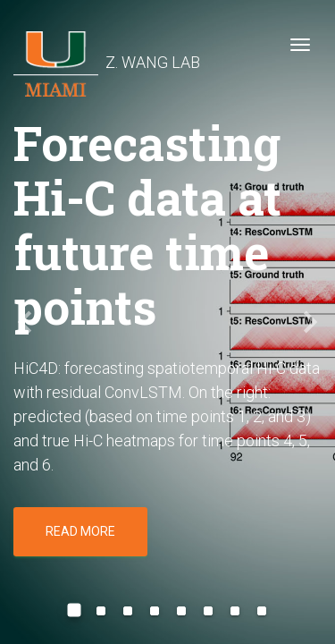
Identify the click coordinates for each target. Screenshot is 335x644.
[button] (25, 322)
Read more (80, 531)
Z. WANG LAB (107, 49)
